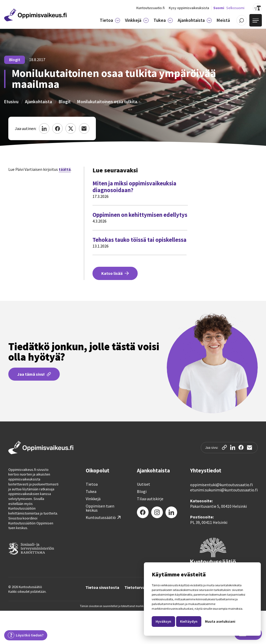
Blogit (65, 102)
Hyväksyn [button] (163, 621)
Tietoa (92, 484)
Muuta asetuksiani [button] (220, 621)
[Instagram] (157, 512)
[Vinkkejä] (146, 20)
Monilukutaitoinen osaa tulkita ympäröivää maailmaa (110, 102)
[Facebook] (143, 512)
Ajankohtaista (38, 102)
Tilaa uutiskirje (150, 499)
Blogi (142, 491)
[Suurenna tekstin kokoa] (257, 8)
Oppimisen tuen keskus (100, 508)
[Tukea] (170, 20)
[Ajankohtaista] (209, 20)
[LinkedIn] (171, 512)
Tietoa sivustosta (102, 588)
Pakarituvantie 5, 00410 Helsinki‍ (218, 506)
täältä (65, 169)
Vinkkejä (93, 499)
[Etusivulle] (35, 15)
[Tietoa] (118, 20)
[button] (110, 20)
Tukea (91, 491)
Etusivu (11, 102)
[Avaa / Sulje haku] (242, 20)
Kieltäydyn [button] (189, 621)
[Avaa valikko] (256, 20)
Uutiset (144, 484)
